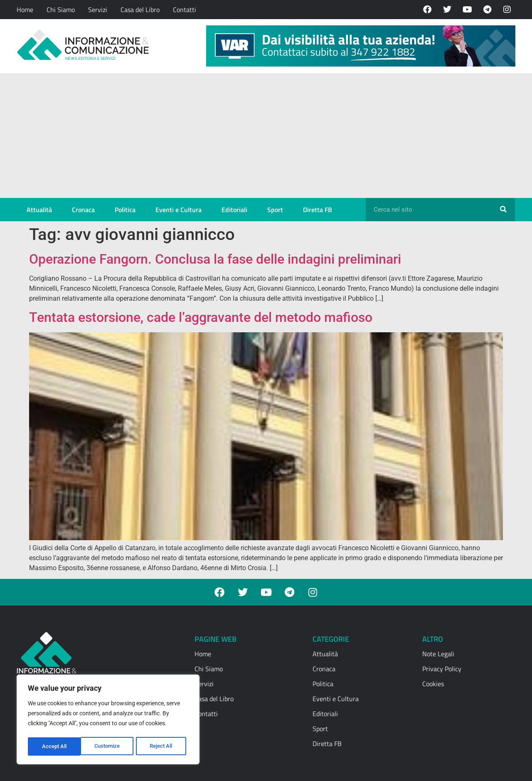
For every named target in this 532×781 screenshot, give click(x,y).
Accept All (163, 746)
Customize (54, 746)
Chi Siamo (61, 10)
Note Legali (438, 654)
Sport (275, 210)
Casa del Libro (140, 10)
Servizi (98, 10)
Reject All (109, 746)
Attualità (39, 210)
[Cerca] (503, 210)
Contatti (185, 10)
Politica (125, 210)
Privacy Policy (442, 669)
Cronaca (83, 210)
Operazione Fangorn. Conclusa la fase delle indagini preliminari (215, 259)
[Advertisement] (266, 136)
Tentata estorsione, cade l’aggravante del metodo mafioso (201, 317)
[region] (108, 721)
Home (25, 10)
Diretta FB (318, 210)
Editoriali (234, 210)
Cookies (433, 684)
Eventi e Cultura (179, 210)
